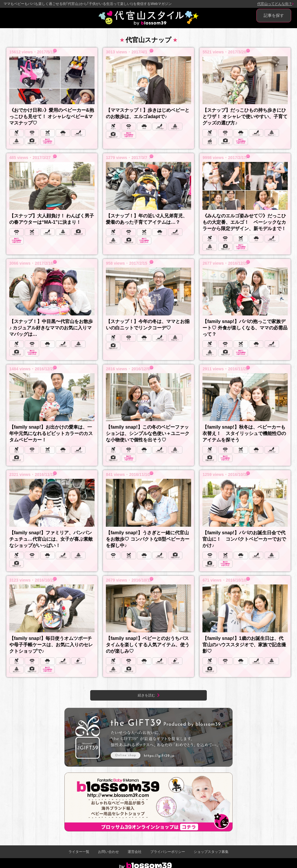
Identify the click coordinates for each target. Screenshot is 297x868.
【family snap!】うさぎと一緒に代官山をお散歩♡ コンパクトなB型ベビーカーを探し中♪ (148, 539)
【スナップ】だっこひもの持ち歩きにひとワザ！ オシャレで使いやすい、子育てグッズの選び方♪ (245, 117)
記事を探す (274, 15)
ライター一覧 (79, 852)
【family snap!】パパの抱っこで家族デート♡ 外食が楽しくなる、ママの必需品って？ (245, 328)
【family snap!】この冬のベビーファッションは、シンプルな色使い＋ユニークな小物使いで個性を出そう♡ (148, 433)
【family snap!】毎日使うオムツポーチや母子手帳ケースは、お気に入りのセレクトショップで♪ (51, 645)
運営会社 (135, 852)
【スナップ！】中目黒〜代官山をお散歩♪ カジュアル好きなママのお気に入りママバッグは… (51, 328)
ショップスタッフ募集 (211, 852)
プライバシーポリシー (168, 852)
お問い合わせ (108, 852)
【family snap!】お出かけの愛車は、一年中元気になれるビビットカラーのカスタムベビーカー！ (51, 433)
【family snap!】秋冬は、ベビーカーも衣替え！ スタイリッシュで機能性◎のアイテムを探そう (244, 433)
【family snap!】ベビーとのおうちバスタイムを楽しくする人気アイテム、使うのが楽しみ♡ (148, 645)
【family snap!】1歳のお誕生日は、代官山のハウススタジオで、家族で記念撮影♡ (244, 645)
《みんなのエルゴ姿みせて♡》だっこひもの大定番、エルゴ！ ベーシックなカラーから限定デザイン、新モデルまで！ (244, 222)
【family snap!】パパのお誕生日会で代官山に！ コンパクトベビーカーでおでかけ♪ (244, 539)
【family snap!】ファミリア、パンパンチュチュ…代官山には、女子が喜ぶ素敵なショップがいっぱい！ (51, 539)
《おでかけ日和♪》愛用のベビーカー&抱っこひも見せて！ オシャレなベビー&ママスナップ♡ (52, 117)
